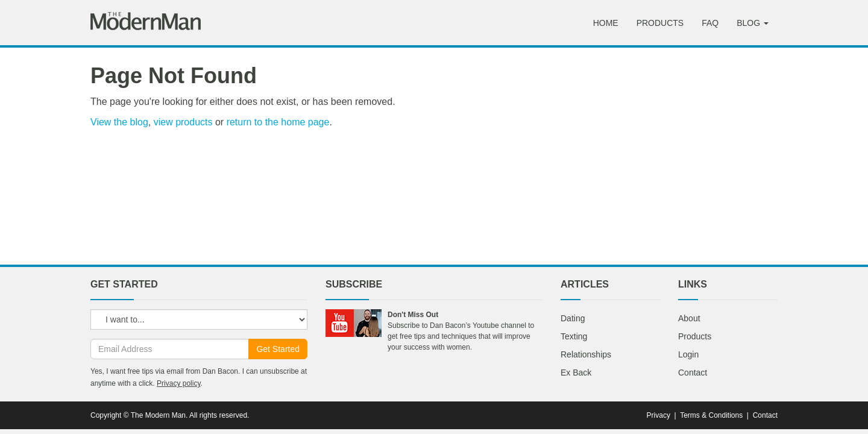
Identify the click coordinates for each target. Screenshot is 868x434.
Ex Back (576, 373)
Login (688, 354)
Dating (573, 318)
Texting (574, 336)
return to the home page (278, 122)
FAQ (710, 23)
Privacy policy (178, 383)
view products (183, 122)
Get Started (278, 349)
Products (660, 23)
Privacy (659, 415)
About (689, 318)
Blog (753, 23)
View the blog (119, 122)
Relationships (586, 354)
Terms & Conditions (711, 415)
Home (606, 23)
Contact (693, 373)
